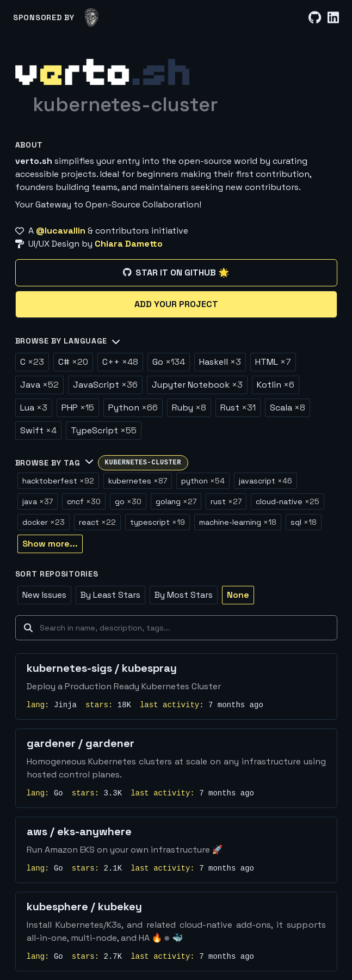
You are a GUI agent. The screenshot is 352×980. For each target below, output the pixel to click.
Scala (288, 408)
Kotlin (276, 385)
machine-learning (238, 522)
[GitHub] (315, 18)
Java (39, 385)
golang (176, 501)
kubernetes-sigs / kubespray (102, 668)
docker (44, 522)
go (128, 501)
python (203, 481)
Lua (34, 408)
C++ (120, 362)
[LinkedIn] (333, 18)
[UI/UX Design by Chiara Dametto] (176, 244)
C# (73, 362)
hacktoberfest (58, 481)
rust (226, 501)
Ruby (189, 408)
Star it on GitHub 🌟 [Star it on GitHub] (176, 272)
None (238, 595)
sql (304, 522)
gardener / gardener (81, 743)
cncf (84, 501)
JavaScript (105, 385)
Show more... (50, 544)
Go (169, 362)
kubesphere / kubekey (84, 906)
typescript (158, 522)
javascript (265, 481)
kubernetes (138, 481)
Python (133, 408)
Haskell (220, 362)
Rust (238, 408)
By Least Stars (110, 595)
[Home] (102, 72)
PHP (78, 408)
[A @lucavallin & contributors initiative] (176, 231)
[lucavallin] (92, 17)
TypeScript (104, 430)
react (97, 522)
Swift (38, 430)
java (38, 501)
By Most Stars (184, 595)
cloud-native (288, 501)
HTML (273, 362)
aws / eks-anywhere (79, 831)
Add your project (176, 304)
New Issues (44, 595)
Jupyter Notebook (197, 385)
